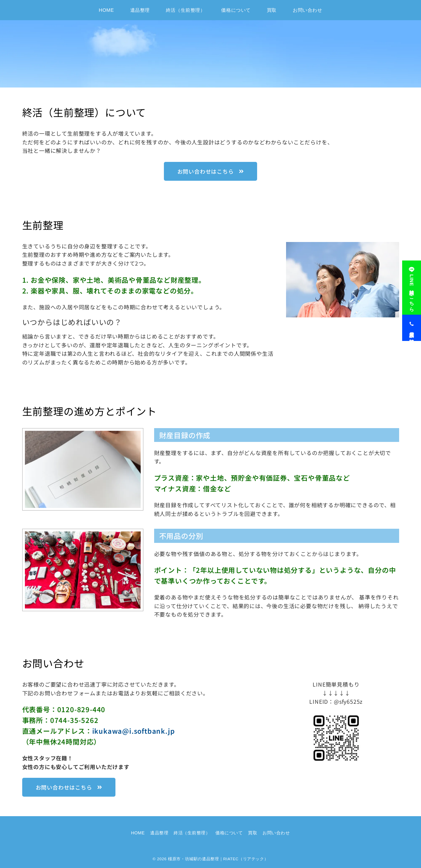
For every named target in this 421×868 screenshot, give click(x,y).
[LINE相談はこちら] (412, 284)
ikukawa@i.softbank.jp (134, 731)
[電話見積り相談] (412, 324)
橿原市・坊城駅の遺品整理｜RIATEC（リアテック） (218, 859)
